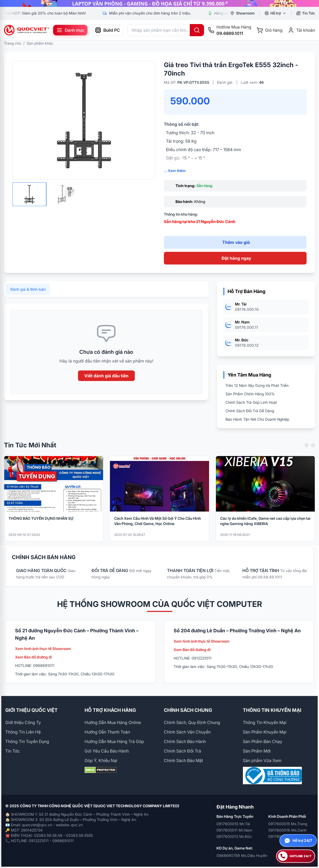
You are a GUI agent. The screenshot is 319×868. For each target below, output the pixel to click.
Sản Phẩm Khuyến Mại (265, 732)
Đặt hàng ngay (236, 258)
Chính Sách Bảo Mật (183, 760)
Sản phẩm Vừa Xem (262, 760)
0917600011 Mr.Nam (234, 830)
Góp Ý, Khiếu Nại (101, 760)
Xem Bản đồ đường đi (34, 657)
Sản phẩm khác (40, 43)
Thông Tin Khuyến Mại (265, 722)
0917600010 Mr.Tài (233, 824)
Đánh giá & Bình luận (28, 293)
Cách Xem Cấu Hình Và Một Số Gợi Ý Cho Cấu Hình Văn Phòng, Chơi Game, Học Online (158, 525)
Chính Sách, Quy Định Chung (192, 722)
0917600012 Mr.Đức (234, 836)
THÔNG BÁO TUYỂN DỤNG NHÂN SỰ (41, 523)
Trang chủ (13, 43)
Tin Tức (13, 751)
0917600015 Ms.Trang (288, 824)
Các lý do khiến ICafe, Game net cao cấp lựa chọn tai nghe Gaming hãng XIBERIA (265, 525)
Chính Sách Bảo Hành (185, 741)
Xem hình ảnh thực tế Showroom (43, 649)
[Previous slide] (307, 449)
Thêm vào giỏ (236, 242)
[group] (159, 3)
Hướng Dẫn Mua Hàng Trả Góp (114, 741)
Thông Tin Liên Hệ (23, 732)
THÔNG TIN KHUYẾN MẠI (272, 710)
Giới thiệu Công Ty (23, 722)
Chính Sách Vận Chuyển (187, 732)
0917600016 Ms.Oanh (287, 830)
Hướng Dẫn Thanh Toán (107, 732)
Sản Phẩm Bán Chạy (263, 741)
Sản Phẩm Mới (257, 751)
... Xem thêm (175, 171)
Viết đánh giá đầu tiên (106, 380)
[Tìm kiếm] (197, 30)
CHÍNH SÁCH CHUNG (188, 710)
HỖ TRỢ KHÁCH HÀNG (110, 710)
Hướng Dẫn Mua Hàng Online (113, 722)
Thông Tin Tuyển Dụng (27, 741)
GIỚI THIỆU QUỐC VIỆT (31, 710)
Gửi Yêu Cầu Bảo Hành (107, 751)
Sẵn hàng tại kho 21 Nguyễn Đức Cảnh (200, 222)
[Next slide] (313, 449)
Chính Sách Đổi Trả (182, 751)
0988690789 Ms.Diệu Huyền (242, 855)
